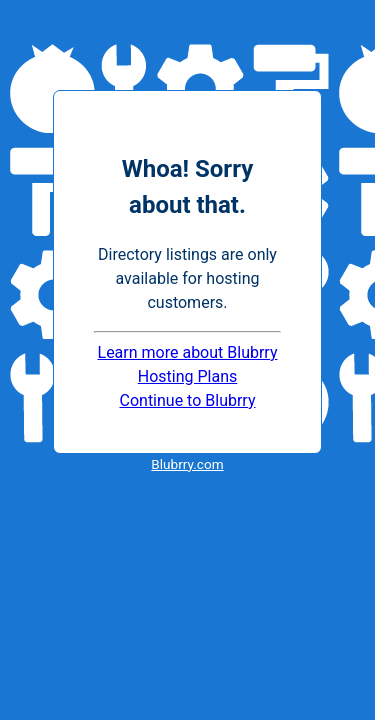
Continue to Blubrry (188, 400)
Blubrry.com (187, 464)
